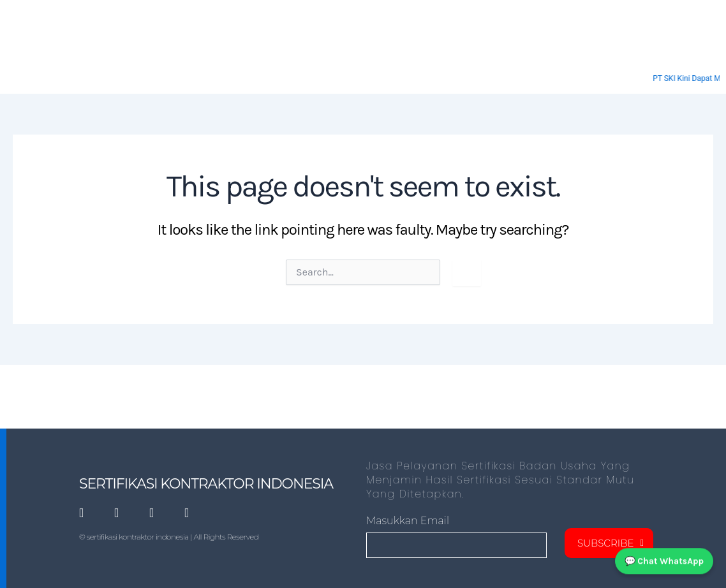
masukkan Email (408, 521)
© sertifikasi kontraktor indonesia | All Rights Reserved (169, 537)
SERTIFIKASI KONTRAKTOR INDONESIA (206, 484)
